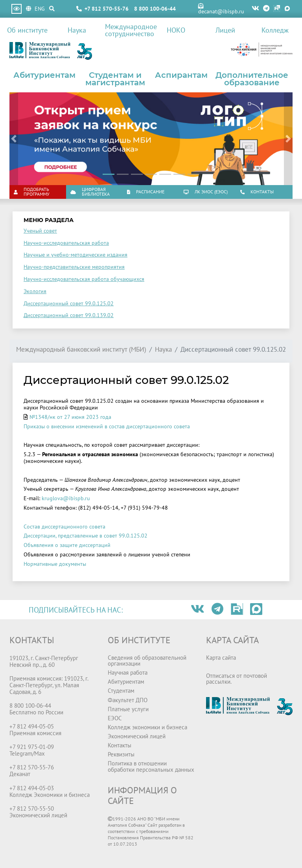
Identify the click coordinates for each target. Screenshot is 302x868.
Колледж (275, 30)
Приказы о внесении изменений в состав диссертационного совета (107, 426)
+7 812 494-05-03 (32, 788)
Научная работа (128, 672)
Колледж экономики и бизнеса (147, 727)
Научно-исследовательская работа (66, 243)
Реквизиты (121, 754)
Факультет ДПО (128, 700)
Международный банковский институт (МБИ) (81, 350)
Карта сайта (221, 657)
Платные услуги (128, 709)
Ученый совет (40, 231)
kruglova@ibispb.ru (66, 498)
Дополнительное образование (252, 79)
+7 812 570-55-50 (32, 808)
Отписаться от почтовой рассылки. (237, 678)
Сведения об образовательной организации (147, 660)
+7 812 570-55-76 (107, 9)
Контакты (120, 745)
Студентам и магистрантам (115, 79)
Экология (35, 291)
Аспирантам (181, 75)
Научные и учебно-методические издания (75, 255)
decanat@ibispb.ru (221, 9)
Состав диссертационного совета (64, 527)
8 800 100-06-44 (155, 9)
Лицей (225, 30)
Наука (77, 30)
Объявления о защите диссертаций (67, 545)
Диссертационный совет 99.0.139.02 (69, 315)
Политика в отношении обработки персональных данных (151, 766)
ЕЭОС (115, 718)
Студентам (121, 690)
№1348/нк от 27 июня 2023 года (70, 417)
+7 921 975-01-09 (32, 747)
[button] (14, 139)
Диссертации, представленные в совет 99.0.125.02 (86, 536)
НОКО (176, 30)
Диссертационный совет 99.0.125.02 (69, 303)
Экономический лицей (137, 736)
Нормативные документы (55, 564)
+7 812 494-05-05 (32, 726)
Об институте (27, 30)
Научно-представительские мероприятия (74, 267)
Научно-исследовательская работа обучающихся (84, 279)
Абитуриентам (44, 75)
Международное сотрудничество (128, 30)
